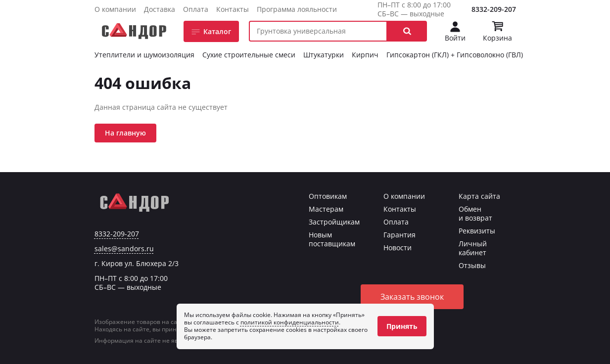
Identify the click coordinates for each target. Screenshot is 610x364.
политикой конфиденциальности (290, 322)
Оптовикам (328, 196)
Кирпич (365, 55)
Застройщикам (334, 222)
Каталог (217, 31)
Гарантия (399, 235)
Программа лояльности (297, 9)
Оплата (196, 9)
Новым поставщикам (332, 239)
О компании (115, 9)
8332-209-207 (494, 9)
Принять (402, 326)
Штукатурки (324, 55)
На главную (125, 133)
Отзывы (472, 265)
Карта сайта (479, 196)
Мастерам (326, 209)
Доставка (160, 9)
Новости (398, 248)
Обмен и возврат (475, 213)
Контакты (233, 9)
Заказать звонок (412, 297)
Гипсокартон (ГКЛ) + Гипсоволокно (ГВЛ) (455, 55)
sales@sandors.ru (124, 249)
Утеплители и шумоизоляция (144, 55)
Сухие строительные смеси (249, 55)
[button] (407, 31)
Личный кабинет (473, 248)
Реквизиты (477, 231)
